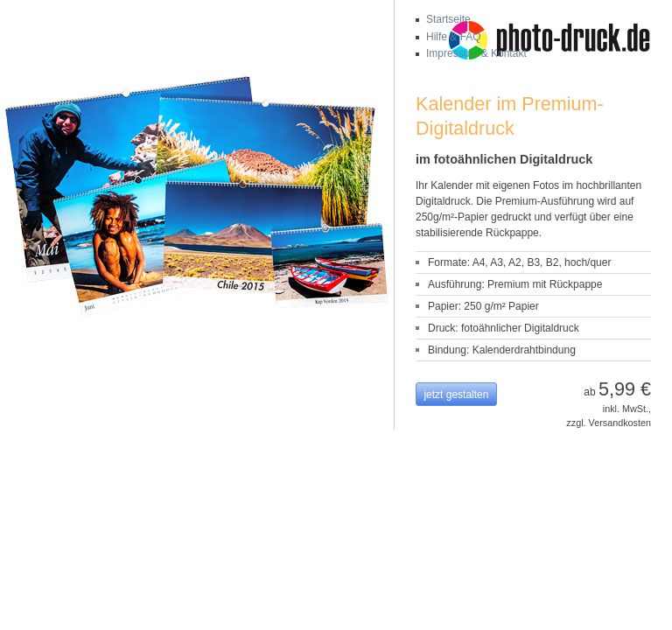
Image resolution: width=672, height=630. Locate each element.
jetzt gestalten (456, 395)
